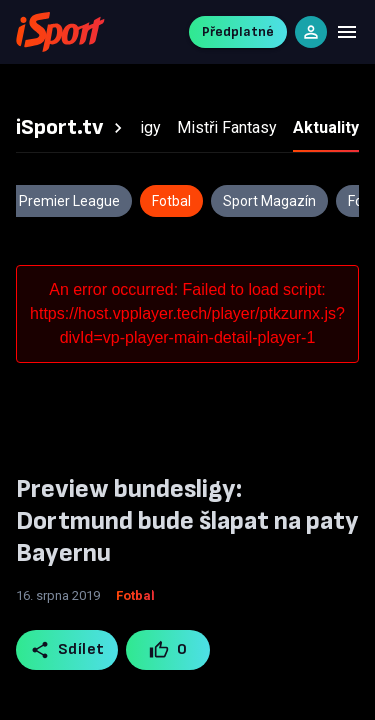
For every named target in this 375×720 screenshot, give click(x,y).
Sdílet (67, 650)
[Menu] (347, 32)
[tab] (72, 128)
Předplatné (238, 31)
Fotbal (135, 595)
